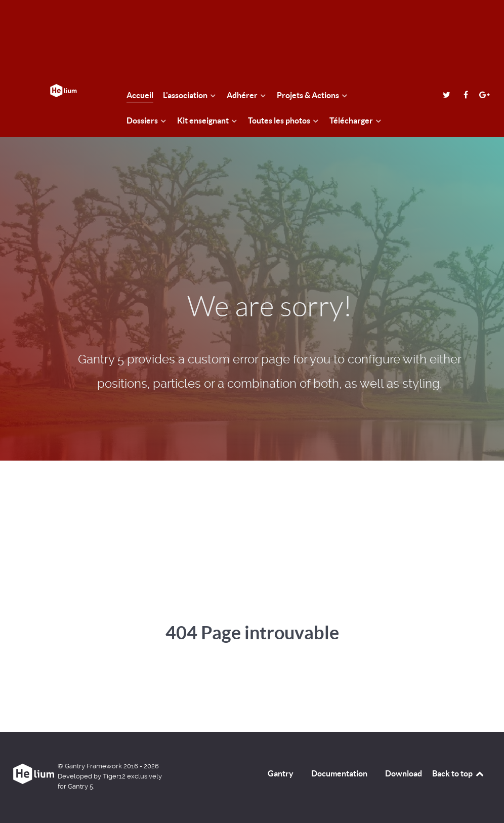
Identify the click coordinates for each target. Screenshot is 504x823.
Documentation (339, 773)
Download (404, 773)
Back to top (458, 773)
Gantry (281, 773)
